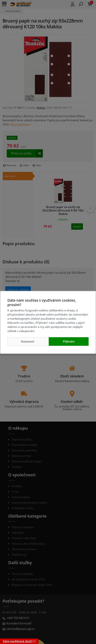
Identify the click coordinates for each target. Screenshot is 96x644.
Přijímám (69, 341)
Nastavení (27, 341)
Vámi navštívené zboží (17, 641)
